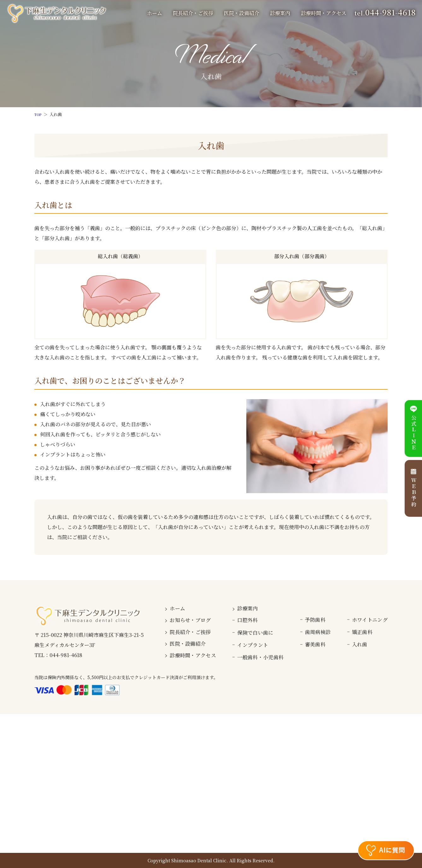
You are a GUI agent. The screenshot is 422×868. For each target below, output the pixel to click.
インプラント (253, 645)
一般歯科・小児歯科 (260, 657)
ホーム (155, 13)
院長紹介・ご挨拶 (193, 13)
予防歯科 (315, 620)
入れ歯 (360, 644)
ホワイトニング (370, 620)
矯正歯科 (362, 632)
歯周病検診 (318, 632)
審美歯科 (315, 644)
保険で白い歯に (255, 633)
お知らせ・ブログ (190, 620)
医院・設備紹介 (242, 13)
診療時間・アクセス (324, 13)
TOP (39, 114)
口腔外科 (247, 620)
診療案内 (247, 608)
